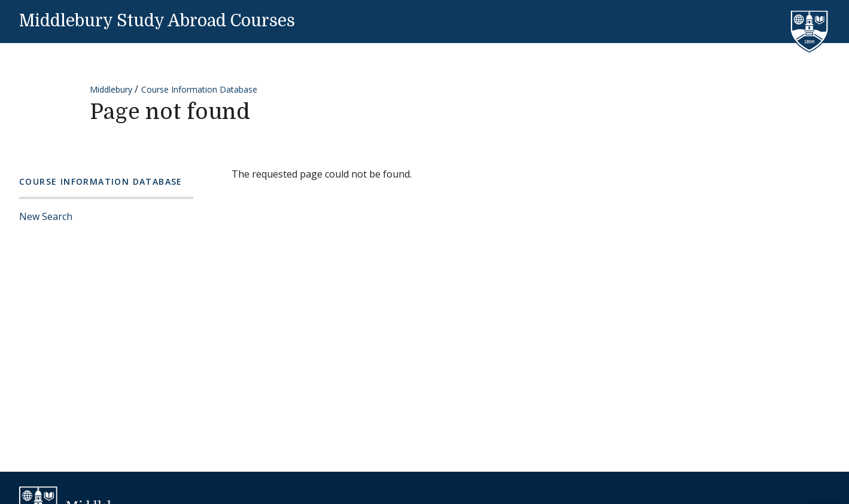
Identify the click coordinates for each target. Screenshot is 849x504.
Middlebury (111, 89)
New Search (46, 216)
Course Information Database (199, 89)
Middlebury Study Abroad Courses (157, 21)
